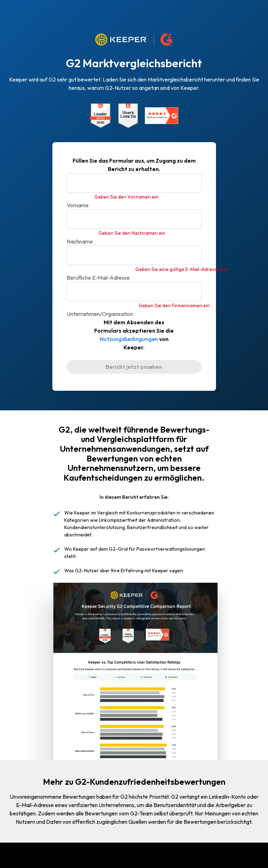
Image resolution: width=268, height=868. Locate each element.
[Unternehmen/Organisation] (134, 292)
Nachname (80, 241)
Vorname (78, 205)
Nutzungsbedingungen (129, 339)
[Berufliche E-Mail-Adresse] (134, 255)
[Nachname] (134, 219)
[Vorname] (134, 183)
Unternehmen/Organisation (100, 314)
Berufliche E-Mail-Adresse (98, 278)
